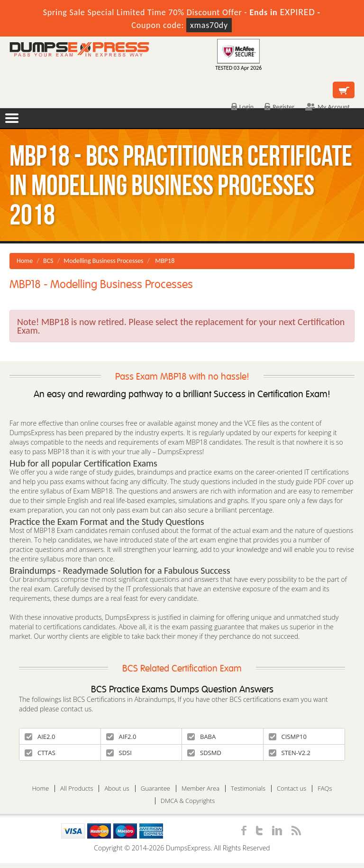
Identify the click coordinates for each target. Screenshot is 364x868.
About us (117, 789)
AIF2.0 (121, 737)
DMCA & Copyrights (188, 801)
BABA (201, 737)
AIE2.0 (40, 737)
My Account (328, 107)
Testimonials (248, 789)
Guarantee (155, 789)
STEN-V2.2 (290, 753)
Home (25, 261)
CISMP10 (288, 737)
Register (279, 107)
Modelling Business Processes (103, 261)
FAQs (325, 789)
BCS (48, 261)
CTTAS (40, 753)
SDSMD (204, 753)
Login (242, 107)
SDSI (119, 753)
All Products (77, 789)
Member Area (200, 789)
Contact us (291, 789)
